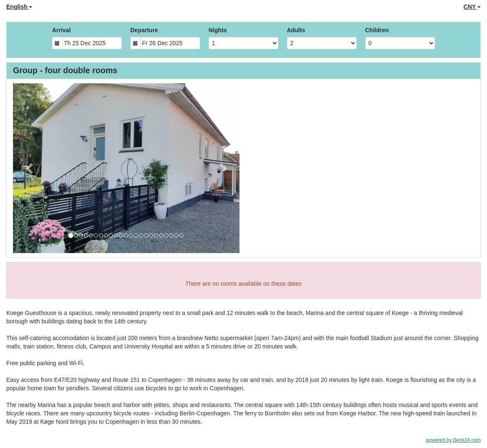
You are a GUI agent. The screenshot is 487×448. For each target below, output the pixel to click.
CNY (472, 7)
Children (377, 30)
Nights (218, 30)
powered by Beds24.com (453, 440)
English (19, 7)
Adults (296, 30)
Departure (144, 30)
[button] (30, 168)
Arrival (61, 30)
